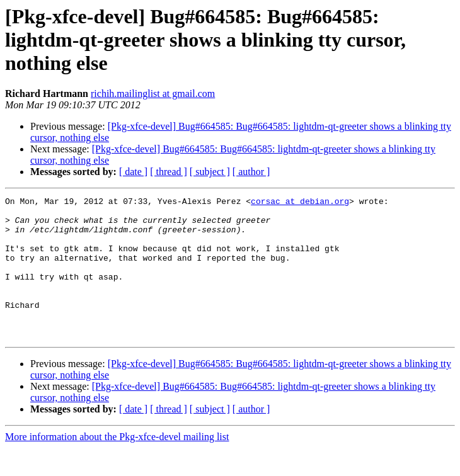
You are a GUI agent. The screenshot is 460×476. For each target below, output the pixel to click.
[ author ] (251, 172)
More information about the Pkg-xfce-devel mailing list (117, 465)
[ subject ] (210, 172)
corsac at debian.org (300, 203)
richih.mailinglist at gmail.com (153, 93)
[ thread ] (169, 172)
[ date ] (133, 172)
